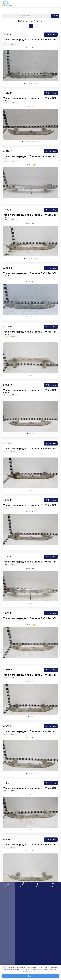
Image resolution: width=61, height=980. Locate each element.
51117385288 (13, 44)
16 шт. (33, 48)
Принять (30, 976)
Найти (55, 16)
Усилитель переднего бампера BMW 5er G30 (30, 40)
